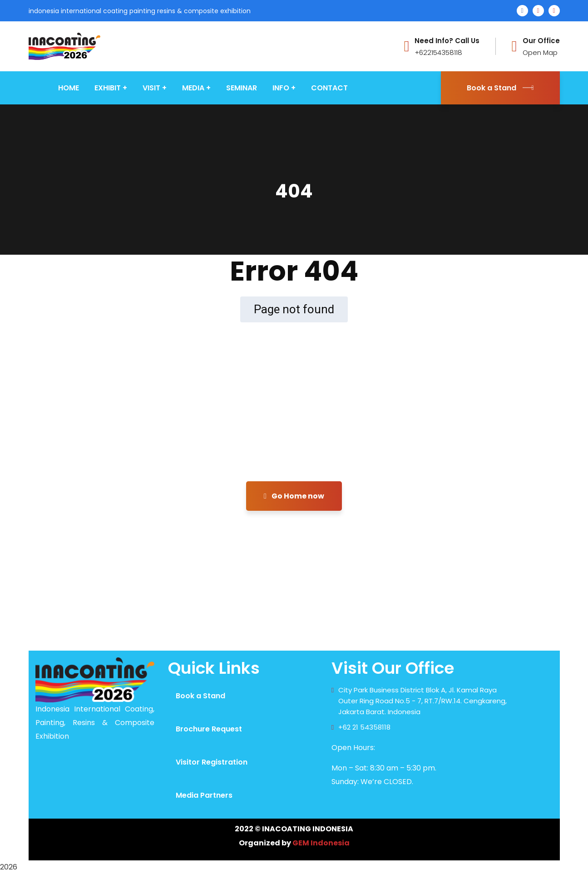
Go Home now (294, 496)
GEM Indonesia (321, 843)
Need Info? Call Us (447, 41)
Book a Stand (500, 88)
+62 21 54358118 (364, 727)
